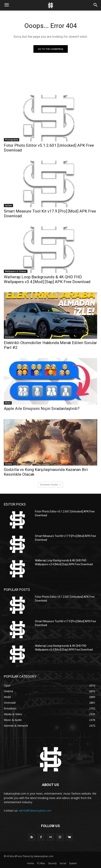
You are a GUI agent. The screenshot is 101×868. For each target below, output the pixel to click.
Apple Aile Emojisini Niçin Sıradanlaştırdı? (42, 409)
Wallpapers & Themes (16, 271)
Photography (12, 140)
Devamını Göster (51, 485)
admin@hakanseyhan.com (35, 811)
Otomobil (10, 337)
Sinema (9, 464)
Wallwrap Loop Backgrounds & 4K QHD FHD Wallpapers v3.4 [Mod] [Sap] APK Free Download (47, 279)
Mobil (8, 403)
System (8, 205)
